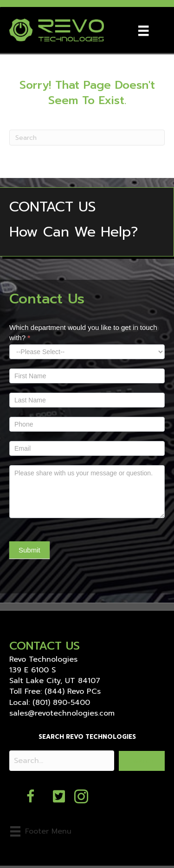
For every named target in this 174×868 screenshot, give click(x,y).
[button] (142, 761)
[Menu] (143, 30)
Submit (29, 550)
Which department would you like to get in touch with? (83, 332)
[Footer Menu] (41, 831)
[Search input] (62, 761)
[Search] (87, 138)
